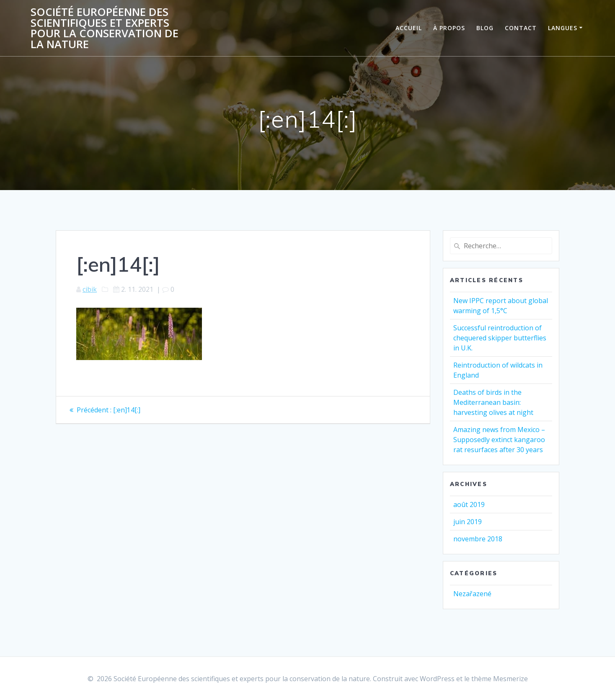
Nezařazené (472, 594)
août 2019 (469, 504)
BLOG (485, 28)
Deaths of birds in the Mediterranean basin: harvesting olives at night (493, 402)
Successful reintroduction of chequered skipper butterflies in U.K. (500, 338)
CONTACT (521, 28)
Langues (563, 28)
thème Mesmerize (500, 679)
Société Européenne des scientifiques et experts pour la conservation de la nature (105, 28)
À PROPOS (449, 28)
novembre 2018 (478, 539)
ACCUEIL (409, 28)
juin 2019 (468, 522)
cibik (90, 289)
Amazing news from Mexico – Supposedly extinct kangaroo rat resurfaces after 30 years (499, 440)
